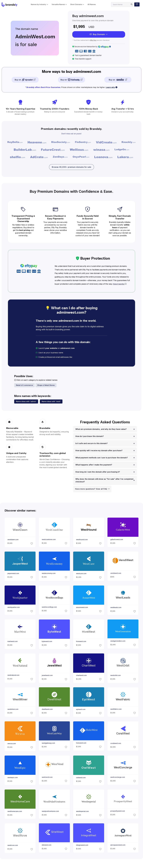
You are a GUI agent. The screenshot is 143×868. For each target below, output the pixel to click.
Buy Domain (99, 34)
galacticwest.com (117, 539)
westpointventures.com (50, 811)
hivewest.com (81, 641)
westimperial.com (82, 811)
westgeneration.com (118, 641)
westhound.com (82, 540)
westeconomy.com (49, 573)
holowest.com (81, 743)
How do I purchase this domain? (90, 436)
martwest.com (12, 641)
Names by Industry (38, 4)
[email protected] (80, 357)
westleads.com (116, 607)
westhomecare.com (15, 811)
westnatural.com (13, 675)
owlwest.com (81, 777)
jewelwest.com (47, 675)
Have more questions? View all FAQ (92, 489)
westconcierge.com (118, 777)
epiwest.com (81, 709)
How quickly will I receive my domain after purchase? (99, 451)
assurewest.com (82, 607)
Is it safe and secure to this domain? (91, 443)
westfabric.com (116, 709)
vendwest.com (116, 573)
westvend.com (47, 777)
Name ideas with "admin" (26, 401)
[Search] (122, 4)
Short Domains (76, 4)
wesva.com (12, 744)
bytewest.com (47, 641)
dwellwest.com (47, 709)
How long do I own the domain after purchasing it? (98, 472)
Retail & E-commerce (24, 385)
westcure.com (81, 574)
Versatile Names (58, 4)
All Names (92, 4)
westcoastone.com (49, 539)
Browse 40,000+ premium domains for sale (71, 167)
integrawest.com (82, 845)
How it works (120, 284)
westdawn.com (13, 540)
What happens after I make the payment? (94, 465)
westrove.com (13, 845)
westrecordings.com (49, 607)
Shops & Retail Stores (46, 385)
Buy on (25, 80)
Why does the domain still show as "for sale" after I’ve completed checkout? (104, 480)
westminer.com (13, 709)
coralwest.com (116, 743)
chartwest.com (81, 675)
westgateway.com (48, 743)
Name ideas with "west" (51, 401)
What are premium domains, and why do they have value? (101, 429)
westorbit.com (116, 675)
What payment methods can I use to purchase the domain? (102, 458)
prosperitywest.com (118, 811)
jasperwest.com (13, 573)
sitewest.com (46, 845)
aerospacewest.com (118, 845)
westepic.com (12, 777)
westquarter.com (13, 607)
